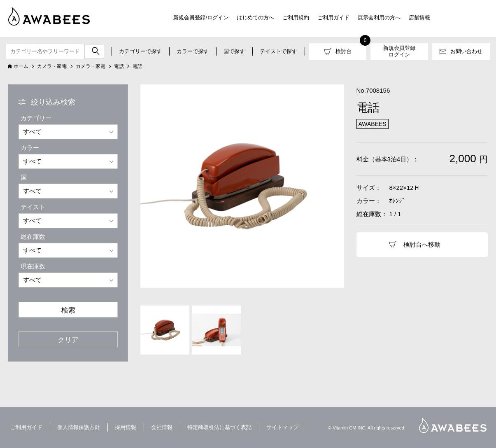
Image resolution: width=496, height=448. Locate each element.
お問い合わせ (466, 51)
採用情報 (126, 427)
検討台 (343, 51)
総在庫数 (33, 237)
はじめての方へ (255, 17)
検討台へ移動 (422, 244)
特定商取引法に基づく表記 (219, 427)
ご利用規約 (296, 17)
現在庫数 (33, 266)
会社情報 (162, 427)
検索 (68, 310)
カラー (30, 148)
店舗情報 (419, 17)
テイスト (33, 207)
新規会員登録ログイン (399, 51)
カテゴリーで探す (140, 51)
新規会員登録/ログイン (201, 17)
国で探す (234, 51)
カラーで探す (193, 51)
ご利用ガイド (333, 17)
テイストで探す (278, 51)
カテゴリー (36, 118)
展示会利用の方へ (379, 17)
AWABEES (453, 425)
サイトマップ (282, 427)
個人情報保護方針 (79, 427)
